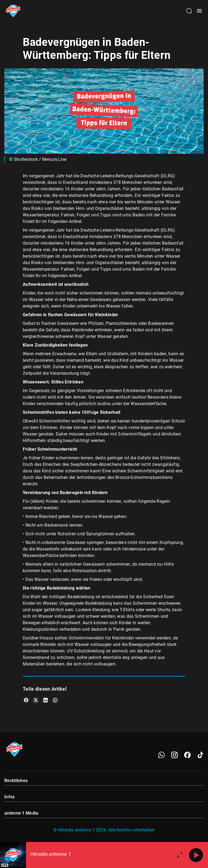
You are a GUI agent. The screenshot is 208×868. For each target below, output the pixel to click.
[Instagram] (174, 755)
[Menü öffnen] (199, 11)
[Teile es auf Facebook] (26, 700)
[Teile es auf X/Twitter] (36, 700)
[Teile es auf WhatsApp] (55, 700)
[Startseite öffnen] (13, 11)
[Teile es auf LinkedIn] (45, 700)
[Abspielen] (196, 855)
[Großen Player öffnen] (180, 855)
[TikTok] (200, 755)
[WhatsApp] (161, 755)
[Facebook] (187, 755)
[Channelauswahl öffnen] (189, 11)
